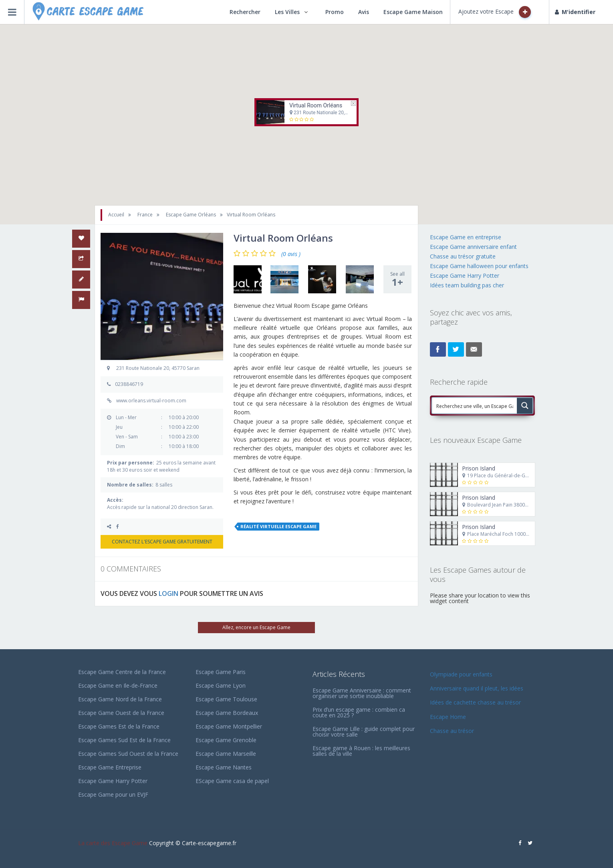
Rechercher (245, 12)
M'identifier (575, 12)
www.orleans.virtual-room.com (151, 401)
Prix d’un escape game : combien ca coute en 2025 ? (359, 712)
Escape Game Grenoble (226, 740)
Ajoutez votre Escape (495, 12)
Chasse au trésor (453, 731)
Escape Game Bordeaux (227, 713)
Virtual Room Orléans (316, 105)
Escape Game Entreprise (110, 767)
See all (397, 280)
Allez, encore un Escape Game (256, 627)
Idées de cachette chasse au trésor (475, 702)
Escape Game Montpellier (229, 726)
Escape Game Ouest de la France (121, 713)
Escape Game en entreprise (466, 237)
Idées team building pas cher (467, 285)
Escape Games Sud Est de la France (124, 740)
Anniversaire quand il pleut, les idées (477, 688)
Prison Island (479, 468)
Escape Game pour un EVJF (113, 794)
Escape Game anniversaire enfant (473, 247)
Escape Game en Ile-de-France (118, 685)
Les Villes (287, 12)
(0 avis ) (291, 254)
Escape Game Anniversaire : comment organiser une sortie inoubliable (362, 693)
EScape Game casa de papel (232, 781)
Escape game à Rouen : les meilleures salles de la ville (361, 751)
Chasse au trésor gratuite (464, 256)
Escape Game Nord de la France (120, 699)
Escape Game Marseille (226, 754)
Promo (335, 12)
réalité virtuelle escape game (278, 526)
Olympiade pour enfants (462, 674)
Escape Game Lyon (221, 685)
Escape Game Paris (221, 672)
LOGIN (168, 593)
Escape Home (448, 717)
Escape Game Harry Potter (465, 276)
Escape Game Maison (413, 12)
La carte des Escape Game (113, 843)
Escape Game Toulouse (226, 699)
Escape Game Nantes (224, 767)
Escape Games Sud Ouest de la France (128, 754)
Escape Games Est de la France (119, 726)
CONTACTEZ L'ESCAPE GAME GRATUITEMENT (162, 542)
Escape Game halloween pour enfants (479, 266)
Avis (364, 12)
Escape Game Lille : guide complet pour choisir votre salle (364, 732)
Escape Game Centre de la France (122, 672)
